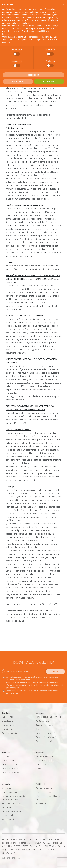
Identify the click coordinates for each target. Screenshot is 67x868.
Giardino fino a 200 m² (46, 737)
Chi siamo (7, 788)
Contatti (39, 769)
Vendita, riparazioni (44, 756)
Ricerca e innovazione (12, 804)
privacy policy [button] (48, 12)
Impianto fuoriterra (10, 773)
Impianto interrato (10, 765)
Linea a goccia (9, 725)
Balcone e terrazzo (44, 725)
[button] (63, 4)
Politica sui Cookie (44, 788)
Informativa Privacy (44, 792)
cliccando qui (53, 269)
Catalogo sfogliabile (11, 733)
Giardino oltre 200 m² (45, 741)
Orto (38, 729)
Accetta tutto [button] (49, 81)
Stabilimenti (7, 808)
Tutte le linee (8, 717)
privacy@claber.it (13, 470)
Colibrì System (9, 761)
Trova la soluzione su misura (48, 717)
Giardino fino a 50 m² (45, 733)
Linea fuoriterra (9, 721)
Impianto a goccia (10, 769)
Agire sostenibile (10, 792)
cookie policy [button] (23, 23)
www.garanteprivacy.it (25, 480)
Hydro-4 (6, 756)
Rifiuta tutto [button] (18, 81)
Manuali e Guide (43, 765)
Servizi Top (40, 761)
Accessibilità (41, 804)
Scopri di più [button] (34, 75)
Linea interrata (8, 729)
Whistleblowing (9, 819)
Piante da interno (43, 721)
